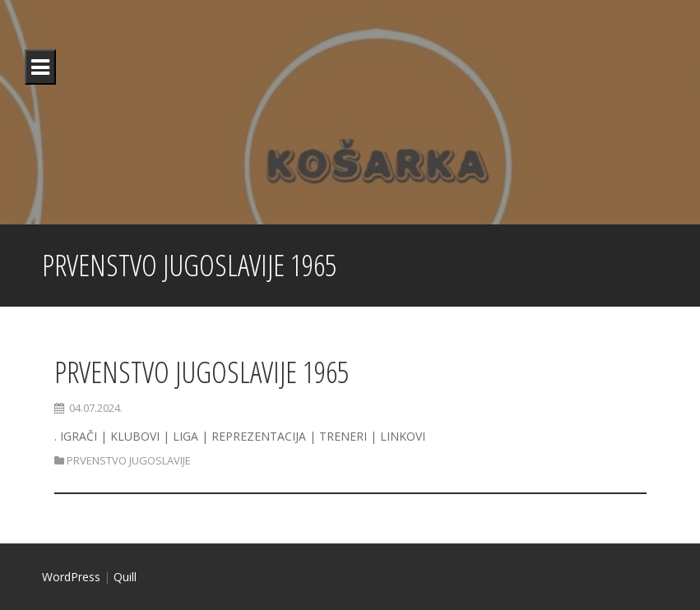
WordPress (71, 577)
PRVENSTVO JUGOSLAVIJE (129, 460)
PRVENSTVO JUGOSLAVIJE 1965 (202, 372)
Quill (125, 577)
